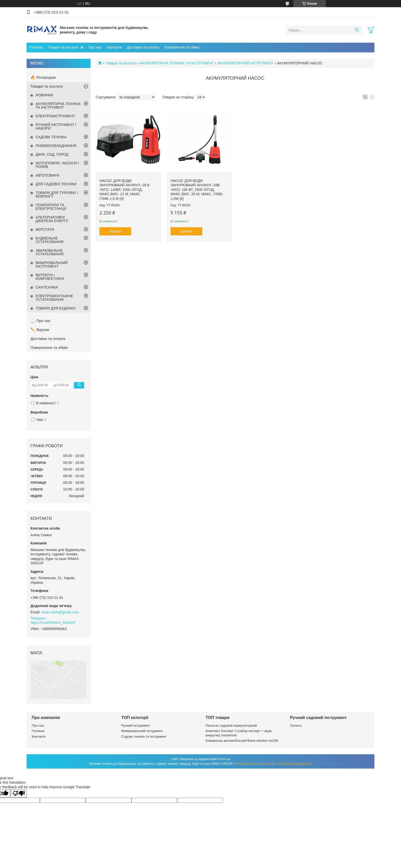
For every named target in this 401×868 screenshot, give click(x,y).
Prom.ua (224, 759)
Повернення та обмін (182, 47)
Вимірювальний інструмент (142, 731)
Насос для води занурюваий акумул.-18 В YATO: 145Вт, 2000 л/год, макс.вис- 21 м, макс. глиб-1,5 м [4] (125, 190)
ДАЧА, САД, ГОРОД (52, 154)
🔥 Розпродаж (43, 77)
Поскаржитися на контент (253, 764)
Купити (115, 231)
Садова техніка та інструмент (144, 736)
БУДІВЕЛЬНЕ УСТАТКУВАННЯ (49, 240)
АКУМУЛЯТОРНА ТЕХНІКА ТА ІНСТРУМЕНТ (177, 63)
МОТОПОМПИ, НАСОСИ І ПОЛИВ (57, 165)
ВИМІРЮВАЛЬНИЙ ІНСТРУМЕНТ (52, 265)
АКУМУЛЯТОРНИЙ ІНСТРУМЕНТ (246, 63)
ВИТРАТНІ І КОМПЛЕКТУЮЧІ (50, 277)
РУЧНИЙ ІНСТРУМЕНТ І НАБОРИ (56, 127)
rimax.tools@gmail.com (60, 612)
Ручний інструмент (136, 726)
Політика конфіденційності (293, 764)
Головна (36, 47)
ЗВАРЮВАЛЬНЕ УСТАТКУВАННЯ (49, 252)
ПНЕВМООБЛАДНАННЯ (56, 146)
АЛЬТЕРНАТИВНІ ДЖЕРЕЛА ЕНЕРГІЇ (52, 219)
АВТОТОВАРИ (47, 175)
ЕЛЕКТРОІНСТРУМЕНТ (55, 116)
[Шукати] (357, 30)
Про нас (95, 47)
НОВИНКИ (44, 95)
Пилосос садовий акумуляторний (231, 726)
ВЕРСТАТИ (45, 230)
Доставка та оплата (143, 47)
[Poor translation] (19, 793)
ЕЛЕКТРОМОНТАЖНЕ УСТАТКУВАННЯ (54, 298)
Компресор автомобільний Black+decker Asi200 (242, 741)
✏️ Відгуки (40, 330)
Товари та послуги (63, 47)
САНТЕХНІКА (47, 287)
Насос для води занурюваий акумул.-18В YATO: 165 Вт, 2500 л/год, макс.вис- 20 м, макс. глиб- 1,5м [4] (197, 190)
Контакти (114, 47)
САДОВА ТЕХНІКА (51, 137)
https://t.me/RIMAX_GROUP (53, 623)
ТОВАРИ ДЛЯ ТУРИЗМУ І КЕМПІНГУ (57, 195)
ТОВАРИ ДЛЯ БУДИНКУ (56, 308)
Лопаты (296, 726)
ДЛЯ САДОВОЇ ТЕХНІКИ (56, 184)
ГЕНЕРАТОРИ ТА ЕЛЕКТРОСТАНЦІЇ (51, 207)
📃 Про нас (41, 321)
